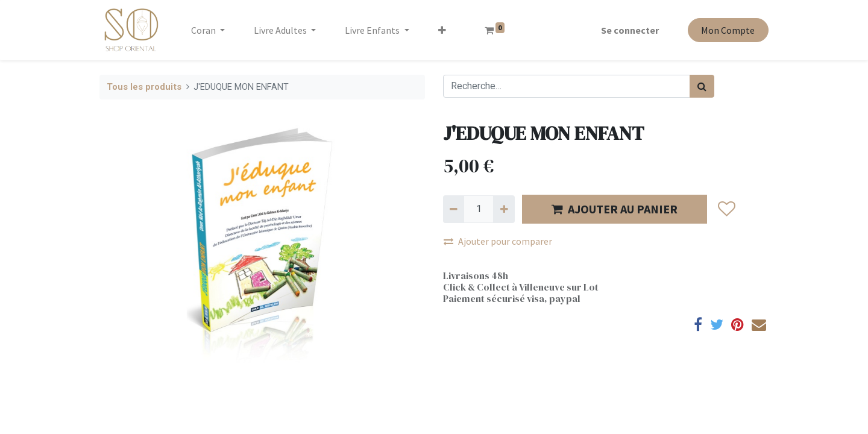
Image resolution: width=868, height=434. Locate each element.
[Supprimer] (454, 209)
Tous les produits (144, 87)
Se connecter (630, 30)
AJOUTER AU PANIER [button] (615, 209)
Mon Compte (728, 30)
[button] (442, 30)
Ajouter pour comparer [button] (498, 241)
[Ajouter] (504, 209)
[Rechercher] (702, 86)
